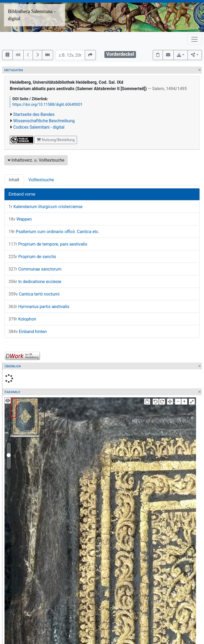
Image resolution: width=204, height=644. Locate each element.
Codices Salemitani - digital (39, 127)
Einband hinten (28, 332)
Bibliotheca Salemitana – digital (32, 15)
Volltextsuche (41, 180)
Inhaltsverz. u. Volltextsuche (36, 160)
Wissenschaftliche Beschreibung (44, 121)
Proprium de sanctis (32, 257)
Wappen (20, 219)
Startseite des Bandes (34, 114)
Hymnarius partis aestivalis (39, 307)
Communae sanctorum (35, 269)
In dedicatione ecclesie (35, 282)
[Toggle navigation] (194, 39)
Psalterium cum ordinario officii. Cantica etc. (54, 232)
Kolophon (22, 319)
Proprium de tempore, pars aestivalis (48, 244)
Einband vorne (22, 194)
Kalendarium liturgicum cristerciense (46, 207)
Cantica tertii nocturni (34, 294)
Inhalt (14, 180)
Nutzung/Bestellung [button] (56, 140)
